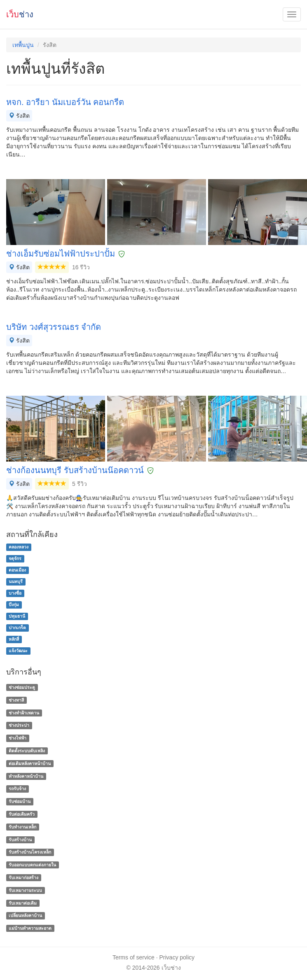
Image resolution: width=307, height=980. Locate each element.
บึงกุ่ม (14, 604)
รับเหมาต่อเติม (23, 903)
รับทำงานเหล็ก (22, 827)
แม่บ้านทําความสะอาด (30, 928)
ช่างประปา (19, 726)
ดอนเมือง (17, 570)
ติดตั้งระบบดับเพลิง (27, 751)
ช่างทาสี (16, 700)
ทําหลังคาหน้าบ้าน (26, 776)
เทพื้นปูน (23, 45)
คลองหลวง (19, 547)
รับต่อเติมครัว (22, 814)
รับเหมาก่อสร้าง (23, 877)
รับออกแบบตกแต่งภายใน (32, 865)
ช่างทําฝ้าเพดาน (24, 713)
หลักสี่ (14, 639)
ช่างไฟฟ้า (18, 738)
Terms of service (134, 957)
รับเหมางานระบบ (25, 890)
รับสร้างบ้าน (20, 840)
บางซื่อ (15, 593)
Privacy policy (177, 957)
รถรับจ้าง (17, 789)
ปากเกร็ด (17, 628)
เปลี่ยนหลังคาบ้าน (25, 916)
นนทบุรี (16, 581)
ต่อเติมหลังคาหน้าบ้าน (30, 763)
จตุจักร (15, 558)
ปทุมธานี (17, 616)
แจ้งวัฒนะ (18, 651)
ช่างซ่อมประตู (22, 687)
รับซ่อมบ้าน (20, 801)
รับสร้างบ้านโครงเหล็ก (30, 852)
